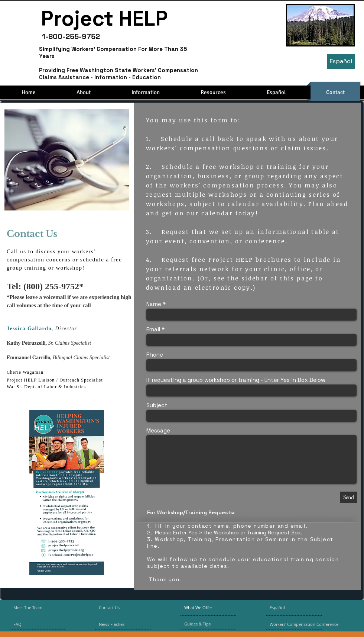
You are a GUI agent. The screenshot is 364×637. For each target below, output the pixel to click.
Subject (157, 405)
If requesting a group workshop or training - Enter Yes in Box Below (236, 380)
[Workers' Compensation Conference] (309, 624)
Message (158, 430)
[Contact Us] (116, 608)
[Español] (341, 61)
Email (153, 329)
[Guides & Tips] (204, 624)
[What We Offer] (204, 608)
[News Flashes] (120, 624)
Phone (155, 355)
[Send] (349, 497)
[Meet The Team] (41, 608)
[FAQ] (35, 624)
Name (154, 304)
